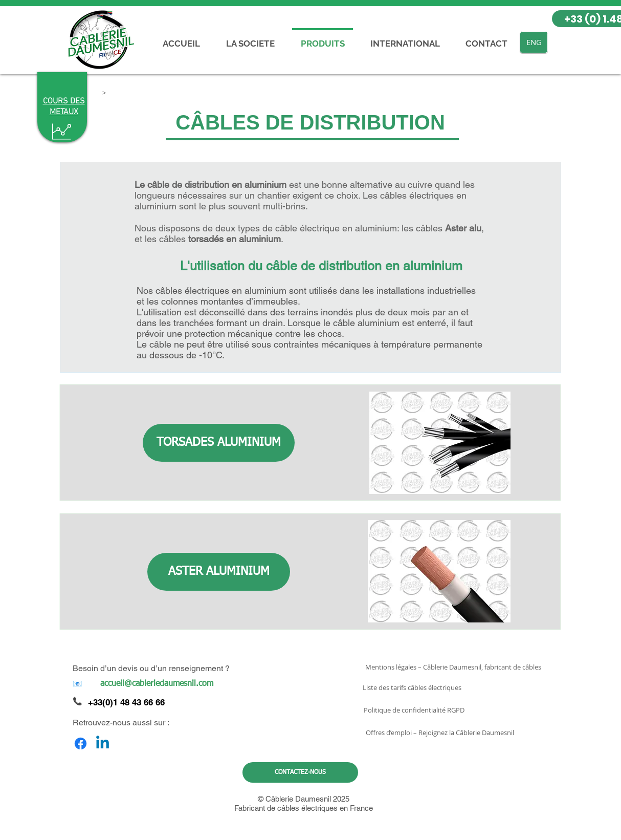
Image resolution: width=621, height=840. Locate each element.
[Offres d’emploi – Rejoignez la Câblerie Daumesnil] (440, 733)
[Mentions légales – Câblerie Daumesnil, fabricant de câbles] (453, 667)
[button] (104, 93)
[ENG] (534, 42)
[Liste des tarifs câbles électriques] (412, 687)
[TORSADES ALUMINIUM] (219, 443)
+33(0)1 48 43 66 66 (126, 702)
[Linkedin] (103, 744)
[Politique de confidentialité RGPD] (414, 710)
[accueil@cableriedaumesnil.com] (157, 684)
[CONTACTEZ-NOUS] (300, 772)
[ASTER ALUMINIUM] (219, 572)
